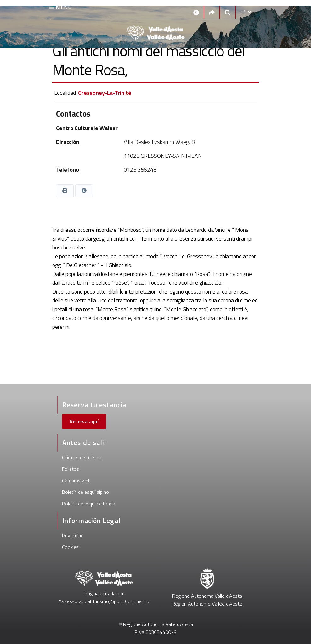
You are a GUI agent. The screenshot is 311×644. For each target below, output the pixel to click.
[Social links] (212, 12)
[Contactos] (196, 12)
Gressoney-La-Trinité (105, 93)
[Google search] (228, 12)
